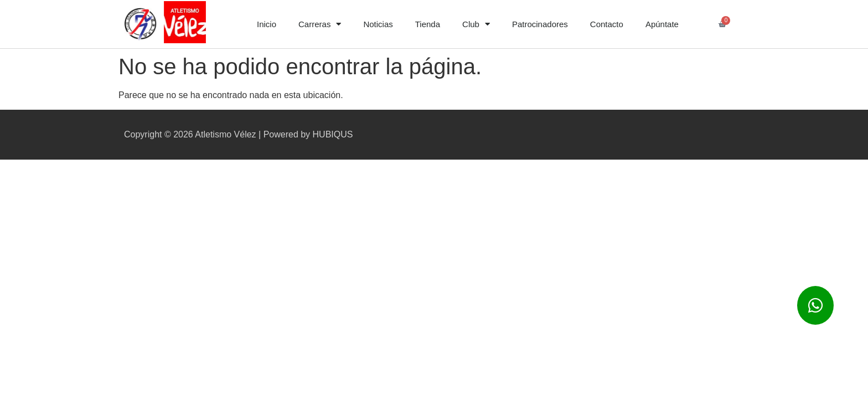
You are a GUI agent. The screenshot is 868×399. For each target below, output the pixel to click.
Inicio (267, 24)
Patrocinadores (540, 24)
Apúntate (662, 24)
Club (476, 24)
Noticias (378, 24)
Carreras (320, 24)
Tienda (428, 24)
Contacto (607, 24)
